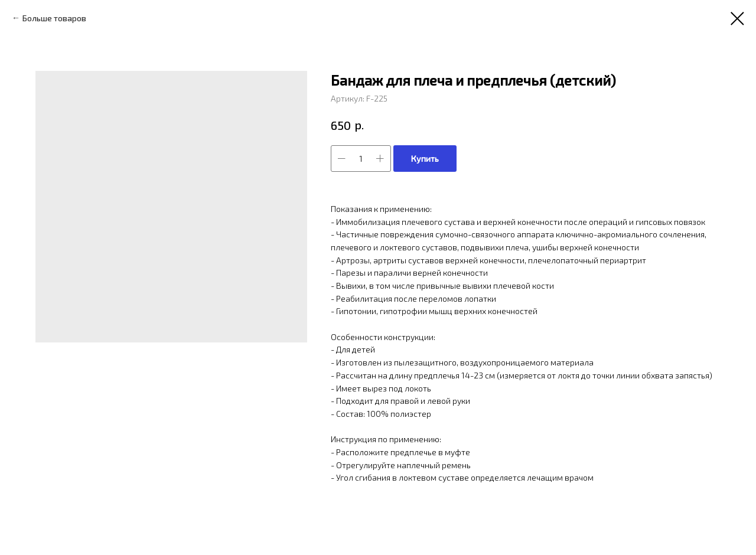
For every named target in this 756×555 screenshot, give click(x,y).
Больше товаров (54, 18)
